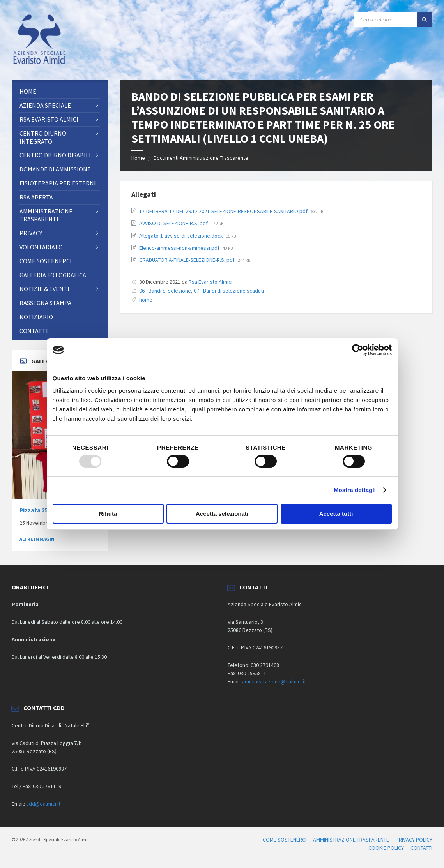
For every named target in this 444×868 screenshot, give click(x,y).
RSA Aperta (36, 197)
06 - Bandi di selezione (165, 291)
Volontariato (41, 247)
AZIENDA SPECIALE (45, 105)
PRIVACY (31, 233)
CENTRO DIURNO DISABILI (55, 155)
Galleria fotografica (53, 275)
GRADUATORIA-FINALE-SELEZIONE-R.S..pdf (188, 260)
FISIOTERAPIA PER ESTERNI (58, 183)
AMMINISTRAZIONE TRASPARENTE (46, 215)
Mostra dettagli (355, 490)
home (146, 300)
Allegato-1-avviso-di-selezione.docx (181, 236)
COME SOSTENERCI (285, 840)
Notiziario (36, 317)
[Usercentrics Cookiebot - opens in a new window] (358, 350)
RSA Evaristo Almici (49, 119)
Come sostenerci (46, 261)
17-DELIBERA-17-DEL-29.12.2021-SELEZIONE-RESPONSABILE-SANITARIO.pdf (224, 211)
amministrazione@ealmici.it (274, 681)
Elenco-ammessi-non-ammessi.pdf (180, 248)
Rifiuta (108, 514)
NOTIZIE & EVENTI (44, 289)
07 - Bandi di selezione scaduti (229, 291)
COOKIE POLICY (386, 848)
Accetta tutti (336, 514)
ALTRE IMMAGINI (38, 539)
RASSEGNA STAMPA (45, 303)
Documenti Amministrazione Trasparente (201, 158)
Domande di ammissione (55, 169)
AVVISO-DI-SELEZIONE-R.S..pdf (174, 223)
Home (138, 158)
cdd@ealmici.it (43, 804)
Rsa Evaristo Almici (211, 282)
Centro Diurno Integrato (43, 137)
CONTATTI (34, 331)
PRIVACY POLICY (414, 840)
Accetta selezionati (222, 514)
